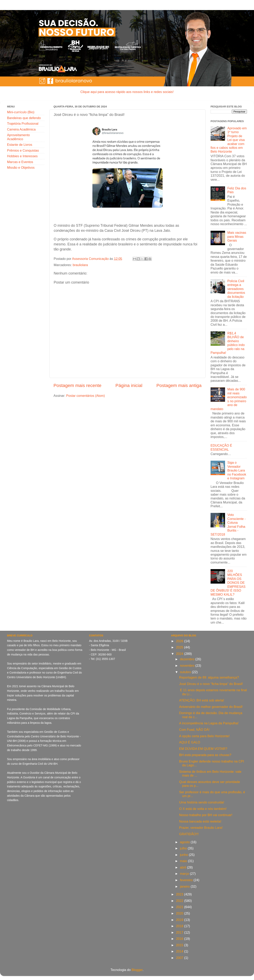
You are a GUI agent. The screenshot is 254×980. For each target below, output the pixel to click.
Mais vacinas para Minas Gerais (237, 236)
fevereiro (187, 880)
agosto (185, 842)
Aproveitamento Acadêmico (18, 137)
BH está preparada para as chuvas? (205, 755)
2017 (180, 932)
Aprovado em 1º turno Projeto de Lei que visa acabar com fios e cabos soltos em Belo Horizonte (229, 140)
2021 (180, 907)
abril (184, 867)
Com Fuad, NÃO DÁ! (194, 730)
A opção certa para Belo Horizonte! (204, 736)
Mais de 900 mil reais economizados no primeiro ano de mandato (229, 399)
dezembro (188, 659)
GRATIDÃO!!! (189, 834)
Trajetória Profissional (23, 124)
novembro (188, 666)
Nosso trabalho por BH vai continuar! (206, 815)
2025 (180, 647)
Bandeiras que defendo (24, 118)
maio (184, 861)
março (185, 874)
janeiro (185, 886)
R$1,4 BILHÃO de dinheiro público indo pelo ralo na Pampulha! (228, 343)
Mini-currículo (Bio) (21, 112)
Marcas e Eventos (20, 162)
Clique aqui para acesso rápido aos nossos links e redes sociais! (127, 92)
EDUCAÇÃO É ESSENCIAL (221, 447)
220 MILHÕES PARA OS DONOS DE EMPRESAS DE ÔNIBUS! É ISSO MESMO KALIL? (228, 583)
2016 (180, 939)
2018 (180, 926)
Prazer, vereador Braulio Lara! (201, 828)
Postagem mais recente (77, 385)
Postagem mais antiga (179, 385)
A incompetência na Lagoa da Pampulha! (209, 723)
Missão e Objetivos (21, 167)
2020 (180, 913)
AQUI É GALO (190, 742)
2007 (180, 958)
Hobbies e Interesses (22, 156)
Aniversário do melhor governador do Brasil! (211, 707)
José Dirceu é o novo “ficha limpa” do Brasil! (211, 684)
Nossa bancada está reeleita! (200, 821)
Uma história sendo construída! (202, 802)
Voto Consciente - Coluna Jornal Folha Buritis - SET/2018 (228, 524)
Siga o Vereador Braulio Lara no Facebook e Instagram (237, 470)
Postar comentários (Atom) (86, 396)
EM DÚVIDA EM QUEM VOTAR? (203, 749)
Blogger (137, 970)
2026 (180, 641)
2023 (180, 894)
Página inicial (129, 385)
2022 (180, 901)
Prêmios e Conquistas (23, 150)
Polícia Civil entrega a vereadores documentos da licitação (236, 289)
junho (184, 855)
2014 (180, 951)
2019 (180, 920)
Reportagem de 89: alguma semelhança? (209, 677)
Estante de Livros (20, 145)
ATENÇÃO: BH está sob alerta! (202, 700)
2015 (180, 945)
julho (184, 848)
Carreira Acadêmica (21, 129)
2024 (180, 654)
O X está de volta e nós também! (203, 809)
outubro (186, 672)
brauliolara (80, 265)
